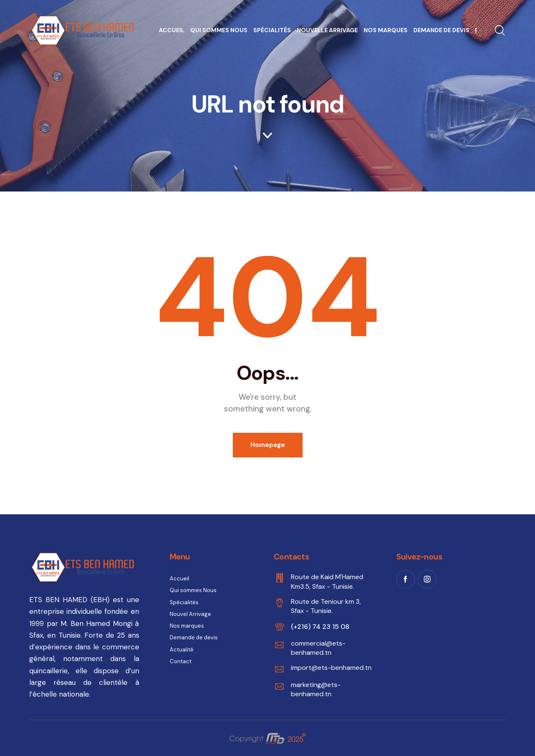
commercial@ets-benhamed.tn (318, 648)
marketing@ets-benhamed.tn (316, 689)
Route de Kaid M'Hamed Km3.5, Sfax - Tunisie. (327, 581)
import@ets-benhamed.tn (331, 668)
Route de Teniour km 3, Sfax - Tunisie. (326, 606)
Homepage (268, 445)
